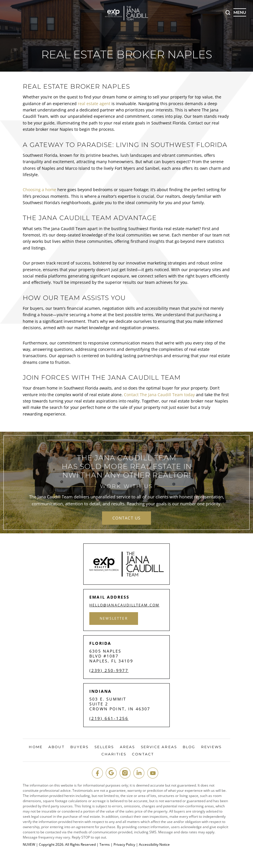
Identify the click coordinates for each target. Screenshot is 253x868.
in (139, 773)
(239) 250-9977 (109, 670)
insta (125, 773)
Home (36, 747)
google (111, 773)
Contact (143, 754)
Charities (114, 754)
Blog (189, 747)
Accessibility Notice (154, 845)
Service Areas (159, 747)
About (56, 747)
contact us (126, 518)
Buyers (80, 747)
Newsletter (114, 618)
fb (97, 773)
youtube (153, 773)
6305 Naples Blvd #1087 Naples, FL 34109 (111, 656)
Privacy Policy (124, 845)
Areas (128, 747)
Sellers (104, 747)
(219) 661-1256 (109, 718)
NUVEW (29, 845)
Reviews (212, 747)
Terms (105, 845)
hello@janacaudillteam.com (124, 605)
